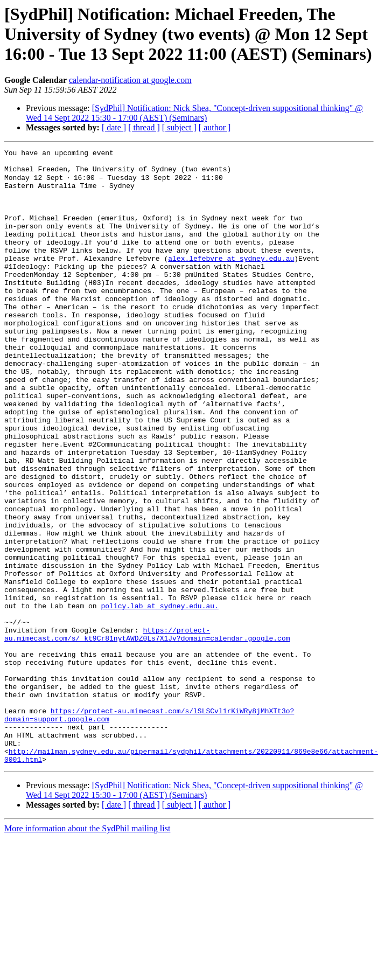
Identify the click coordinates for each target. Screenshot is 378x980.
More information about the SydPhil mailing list (87, 951)
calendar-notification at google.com (130, 80)
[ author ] (215, 127)
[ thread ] (144, 127)
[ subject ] (179, 127)
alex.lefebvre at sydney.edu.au (231, 280)
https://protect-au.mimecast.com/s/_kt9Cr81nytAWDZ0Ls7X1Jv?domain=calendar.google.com (147, 731)
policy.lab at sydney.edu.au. (159, 697)
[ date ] (114, 127)
